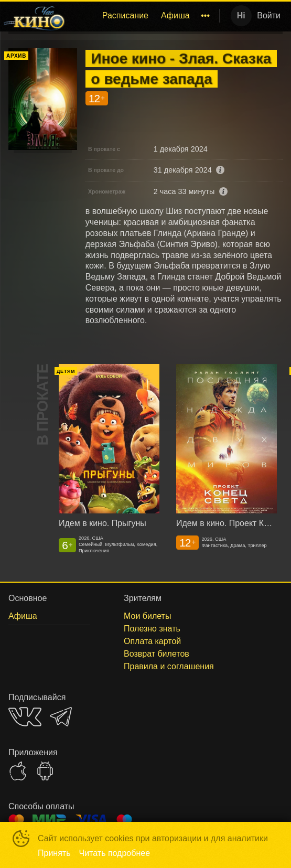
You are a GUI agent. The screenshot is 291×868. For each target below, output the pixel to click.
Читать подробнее (115, 853)
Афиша (175, 15)
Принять (54, 853)
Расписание (125, 15)
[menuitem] (125, 16)
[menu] (144, 16)
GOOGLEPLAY (45, 771)
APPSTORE (18, 771)
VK (25, 717)
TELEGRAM (61, 717)
